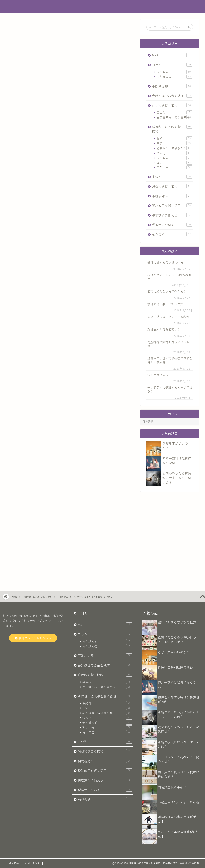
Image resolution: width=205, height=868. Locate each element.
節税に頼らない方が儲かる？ (167, 291)
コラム (172, 65)
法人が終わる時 (158, 375)
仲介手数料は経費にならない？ (177, 460)
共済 (174, 143)
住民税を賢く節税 (172, 105)
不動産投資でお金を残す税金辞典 (103, 7)
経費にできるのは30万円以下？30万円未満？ (177, 639)
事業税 (174, 112)
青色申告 (174, 167)
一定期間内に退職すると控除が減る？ (170, 389)
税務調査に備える (172, 215)
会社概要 (14, 863)
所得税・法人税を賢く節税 (172, 129)
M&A (172, 55)
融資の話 (172, 234)
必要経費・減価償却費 (174, 148)
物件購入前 (174, 72)
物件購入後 (174, 77)
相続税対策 (172, 196)
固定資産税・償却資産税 (174, 117)
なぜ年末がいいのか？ (174, 652)
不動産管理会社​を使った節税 (179, 802)
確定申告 (18, 27)
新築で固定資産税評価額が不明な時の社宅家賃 (170, 360)
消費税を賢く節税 (172, 186)
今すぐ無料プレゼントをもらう (70, 495)
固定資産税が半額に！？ (175, 787)
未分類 (172, 177)
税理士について (172, 225)
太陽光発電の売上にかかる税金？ (170, 317)
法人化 (174, 153)
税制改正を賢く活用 (172, 206)
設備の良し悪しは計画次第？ (167, 304)
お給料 (174, 138)
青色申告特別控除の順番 (175, 667)
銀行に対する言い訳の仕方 (165, 262)
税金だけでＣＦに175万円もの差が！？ (169, 277)
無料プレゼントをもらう (33, 638)
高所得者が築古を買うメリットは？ (168, 344)
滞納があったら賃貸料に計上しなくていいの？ (177, 478)
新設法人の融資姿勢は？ (164, 329)
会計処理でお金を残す (172, 96)
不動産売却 (172, 86)
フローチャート (74, 316)
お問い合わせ (32, 863)
